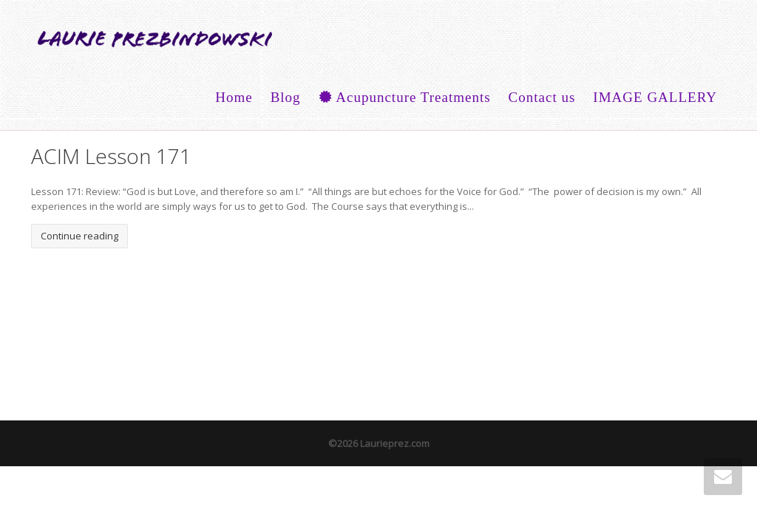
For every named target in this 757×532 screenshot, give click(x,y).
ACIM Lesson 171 (111, 156)
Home (234, 97)
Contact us (542, 97)
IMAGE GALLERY (655, 97)
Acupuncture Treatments (405, 97)
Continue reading (79, 236)
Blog (286, 97)
